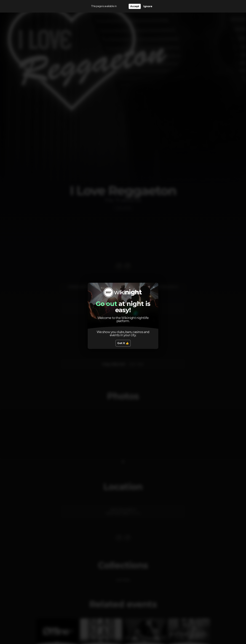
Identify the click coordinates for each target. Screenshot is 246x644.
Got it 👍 (123, 343)
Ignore (148, 6)
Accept (135, 6)
